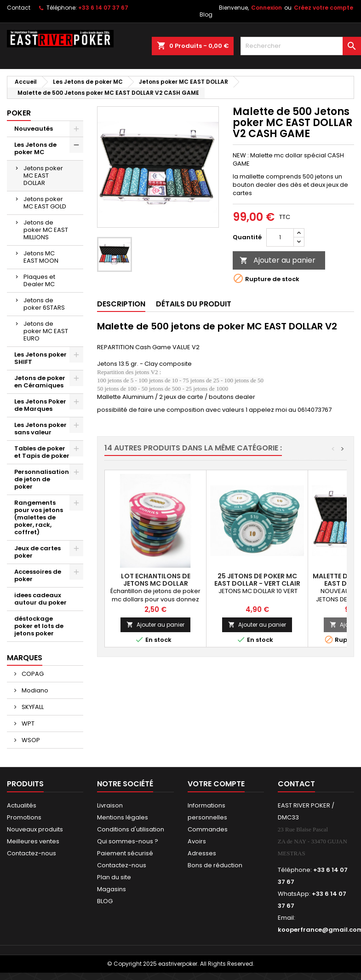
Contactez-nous (32, 853)
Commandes (208, 829)
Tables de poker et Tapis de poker (42, 452)
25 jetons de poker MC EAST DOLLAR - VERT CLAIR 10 (257, 583)
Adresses (202, 853)
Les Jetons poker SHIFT (40, 358)
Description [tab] (121, 304)
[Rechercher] (301, 46)
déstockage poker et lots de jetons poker (39, 626)
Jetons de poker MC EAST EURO (46, 331)
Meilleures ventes (33, 841)
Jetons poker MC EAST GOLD (45, 203)
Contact (19, 8)
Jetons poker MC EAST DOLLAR (43, 176)
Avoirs (197, 841)
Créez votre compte (324, 8)
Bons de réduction (215, 865)
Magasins (112, 889)
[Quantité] (280, 237)
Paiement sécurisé (125, 853)
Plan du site (114, 877)
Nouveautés (34, 129)
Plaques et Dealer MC (39, 280)
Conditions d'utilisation (131, 829)
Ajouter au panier (278, 260)
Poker (19, 113)
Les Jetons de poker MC (35, 148)
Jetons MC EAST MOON (41, 257)
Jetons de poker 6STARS (44, 304)
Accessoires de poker (38, 575)
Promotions (24, 817)
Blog (206, 14)
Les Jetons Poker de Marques (40, 405)
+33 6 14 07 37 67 (103, 8)
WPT (27, 723)
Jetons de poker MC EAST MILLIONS (46, 230)
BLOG (105, 901)
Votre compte (216, 784)
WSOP (30, 740)
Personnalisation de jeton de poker (42, 479)
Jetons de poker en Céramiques (40, 382)
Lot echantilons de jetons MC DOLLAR (156, 580)
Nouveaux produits (35, 829)
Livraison (110, 805)
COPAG (32, 674)
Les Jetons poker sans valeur (40, 429)
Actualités (22, 805)
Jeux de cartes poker (37, 552)
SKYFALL (32, 707)
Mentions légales (123, 817)
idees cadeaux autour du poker (40, 599)
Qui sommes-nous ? (128, 841)
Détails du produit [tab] (194, 304)
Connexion (266, 8)
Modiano (34, 690)
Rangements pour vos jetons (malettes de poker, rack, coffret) (39, 517)
